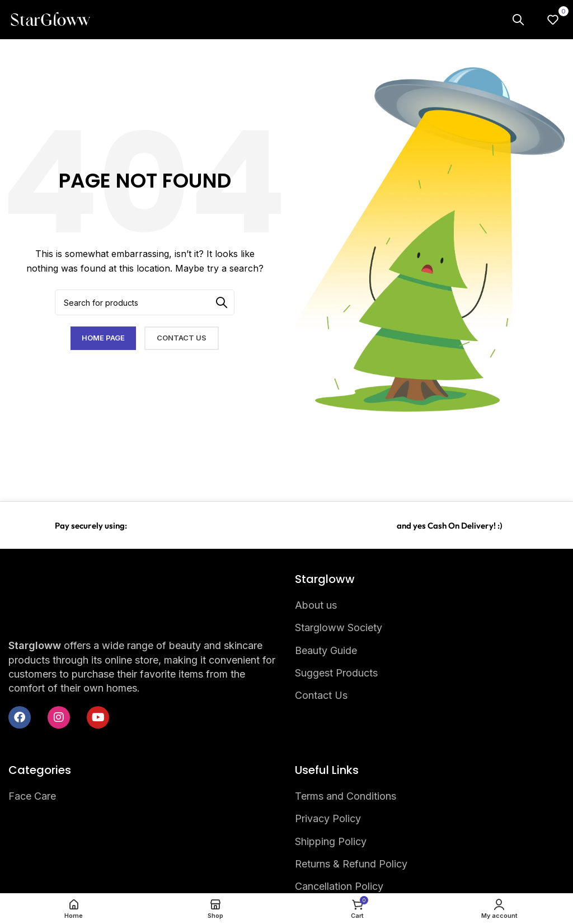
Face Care (32, 796)
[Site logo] (50, 19)
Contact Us (321, 695)
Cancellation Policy (339, 886)
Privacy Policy (328, 818)
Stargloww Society (339, 627)
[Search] (518, 20)
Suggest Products (336, 673)
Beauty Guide (326, 650)
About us (316, 605)
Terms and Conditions (346, 796)
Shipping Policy (331, 841)
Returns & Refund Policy (351, 864)
